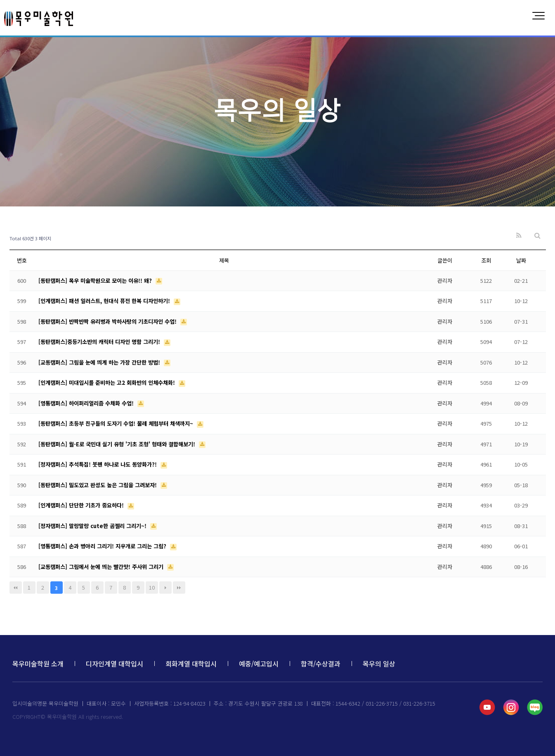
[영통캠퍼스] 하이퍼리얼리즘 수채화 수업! (87, 403)
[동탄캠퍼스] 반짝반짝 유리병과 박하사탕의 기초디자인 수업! (108, 321)
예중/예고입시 (259, 664)
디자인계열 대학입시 (115, 664)
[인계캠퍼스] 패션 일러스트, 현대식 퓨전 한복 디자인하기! (105, 301)
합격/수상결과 (321, 664)
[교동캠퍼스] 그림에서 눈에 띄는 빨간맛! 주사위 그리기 (102, 567)
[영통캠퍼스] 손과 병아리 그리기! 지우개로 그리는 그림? (103, 546)
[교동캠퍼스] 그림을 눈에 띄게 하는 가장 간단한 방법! (100, 362)
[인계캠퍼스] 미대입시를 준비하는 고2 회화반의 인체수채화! (107, 383)
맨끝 (179, 588)
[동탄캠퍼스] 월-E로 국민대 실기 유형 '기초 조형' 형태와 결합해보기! (118, 444)
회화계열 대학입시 (191, 664)
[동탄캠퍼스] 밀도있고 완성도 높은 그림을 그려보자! (98, 485)
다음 (165, 588)
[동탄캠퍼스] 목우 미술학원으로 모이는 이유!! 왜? (96, 281)
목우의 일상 (379, 664)
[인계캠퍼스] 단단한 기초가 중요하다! (82, 505)
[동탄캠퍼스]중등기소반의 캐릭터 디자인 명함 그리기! (100, 342)
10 (152, 587)
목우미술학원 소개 (38, 664)
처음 (16, 588)
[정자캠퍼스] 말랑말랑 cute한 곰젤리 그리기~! (93, 526)
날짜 (521, 260)
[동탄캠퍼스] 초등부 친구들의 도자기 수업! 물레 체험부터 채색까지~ (117, 423)
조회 (486, 260)
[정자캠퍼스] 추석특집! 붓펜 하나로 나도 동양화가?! (98, 464)
